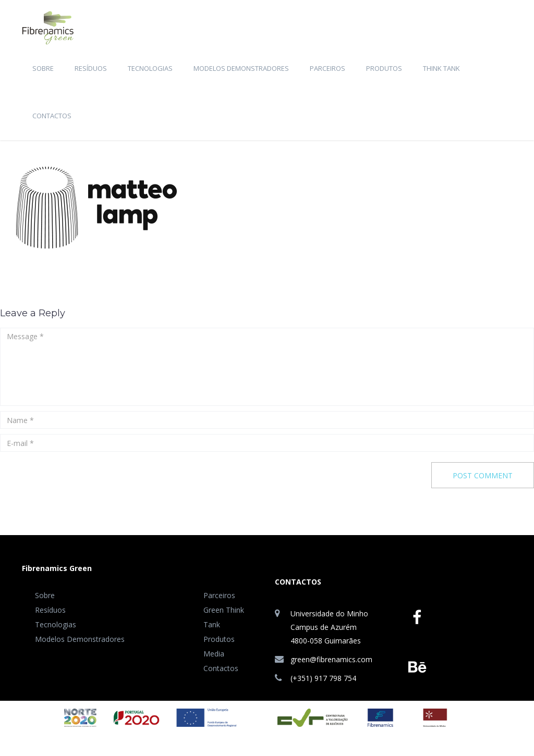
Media (214, 654)
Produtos (384, 68)
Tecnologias (150, 68)
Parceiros (327, 68)
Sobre (43, 68)
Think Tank (441, 68)
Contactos (52, 116)
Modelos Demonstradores (241, 68)
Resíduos (91, 68)
